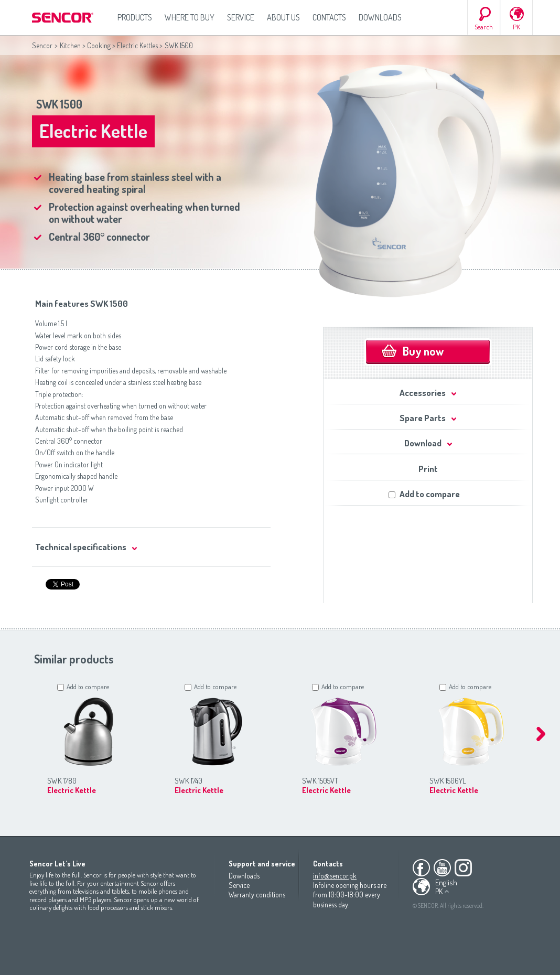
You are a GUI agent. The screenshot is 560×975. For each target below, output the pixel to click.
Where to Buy (190, 17)
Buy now (423, 351)
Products (135, 17)
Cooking (99, 45)
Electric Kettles (137, 45)
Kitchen (70, 45)
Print (428, 469)
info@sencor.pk (335, 876)
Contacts (329, 17)
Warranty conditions (257, 894)
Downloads (380, 17)
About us (283, 17)
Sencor (42, 45)
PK (516, 27)
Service (241, 17)
